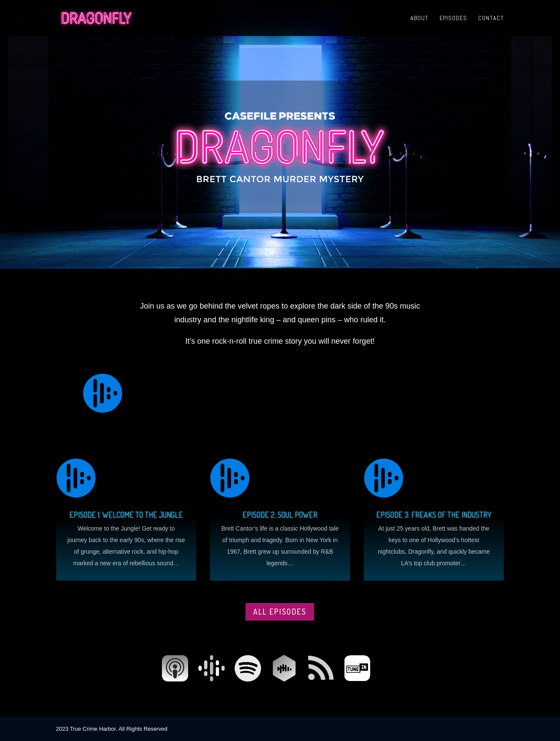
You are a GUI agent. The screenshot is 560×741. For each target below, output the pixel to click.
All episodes (280, 612)
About (419, 18)
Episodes (453, 18)
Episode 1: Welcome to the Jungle (126, 515)
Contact (491, 18)
